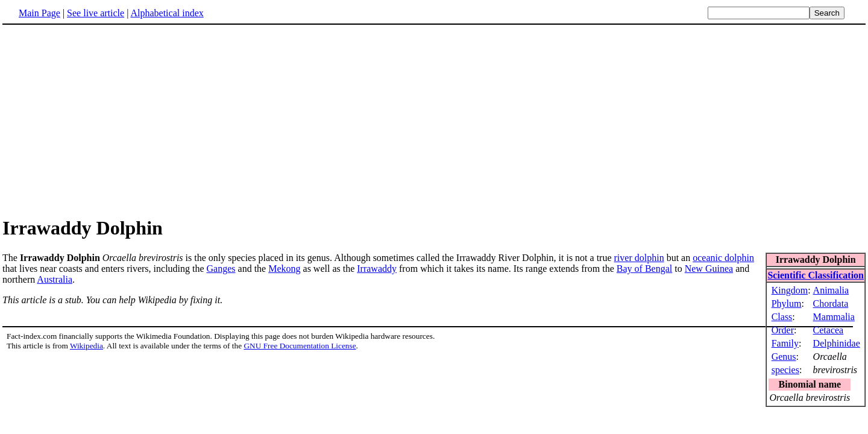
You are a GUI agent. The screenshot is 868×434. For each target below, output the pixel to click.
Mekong (284, 269)
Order (783, 330)
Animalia (831, 290)
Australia (55, 279)
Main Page (39, 13)
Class (782, 317)
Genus (784, 357)
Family (785, 343)
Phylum (787, 303)
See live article (96, 13)
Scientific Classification (816, 275)
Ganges (221, 269)
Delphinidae (837, 343)
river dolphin (639, 258)
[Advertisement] (434, 120)
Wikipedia (86, 346)
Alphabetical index (167, 13)
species (785, 370)
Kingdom (790, 290)
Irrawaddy (377, 269)
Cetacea (829, 330)
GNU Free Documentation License (300, 346)
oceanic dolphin (723, 258)
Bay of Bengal (644, 269)
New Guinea (709, 269)
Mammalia (834, 317)
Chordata (831, 303)
